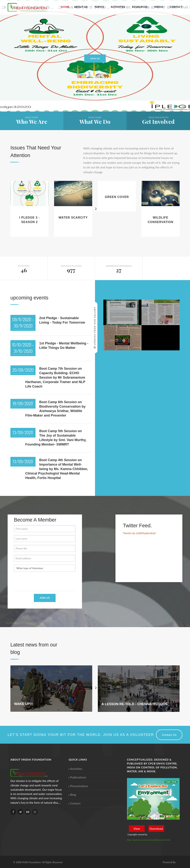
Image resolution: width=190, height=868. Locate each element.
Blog (72, 794)
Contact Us (169, 735)
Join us (95, 58)
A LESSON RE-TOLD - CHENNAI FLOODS (134, 704)
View (137, 829)
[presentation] (42, 582)
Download (156, 829)
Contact (176, 7)
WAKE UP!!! (24, 704)
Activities (119, 7)
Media (160, 7)
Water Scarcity (73, 218)
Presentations (78, 786)
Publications (77, 777)
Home (65, 7)
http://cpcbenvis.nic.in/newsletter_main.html (149, 840)
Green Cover (117, 197)
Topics (100, 7)
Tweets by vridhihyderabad (139, 533)
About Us (82, 7)
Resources (141, 7)
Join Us (45, 598)
